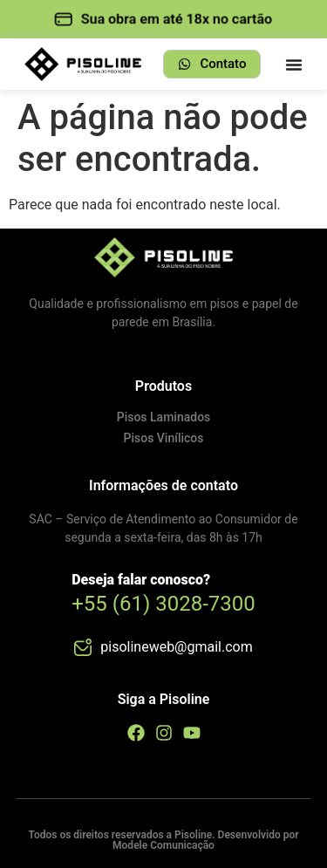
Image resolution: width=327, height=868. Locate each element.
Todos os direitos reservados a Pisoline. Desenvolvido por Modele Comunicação (163, 840)
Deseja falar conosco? (141, 580)
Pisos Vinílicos (164, 438)
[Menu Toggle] (294, 65)
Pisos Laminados (164, 417)
